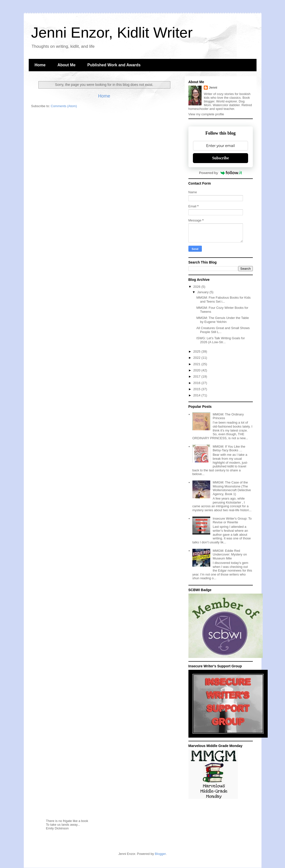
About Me (66, 65)
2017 (197, 376)
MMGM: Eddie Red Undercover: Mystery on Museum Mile (230, 555)
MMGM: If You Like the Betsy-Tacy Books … (229, 448)
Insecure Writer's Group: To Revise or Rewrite (232, 520)
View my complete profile (206, 114)
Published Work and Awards (114, 65)
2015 (197, 389)
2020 (197, 370)
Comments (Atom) (64, 106)
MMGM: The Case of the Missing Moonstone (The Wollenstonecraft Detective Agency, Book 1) (232, 488)
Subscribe (221, 158)
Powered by (221, 173)
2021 (197, 364)
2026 (197, 287)
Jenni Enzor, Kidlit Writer (112, 33)
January (203, 292)
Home (40, 65)
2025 (197, 351)
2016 (197, 383)
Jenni (213, 87)
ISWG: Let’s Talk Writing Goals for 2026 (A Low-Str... (221, 340)
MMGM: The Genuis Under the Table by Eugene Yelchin (223, 320)
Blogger (160, 854)
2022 (197, 358)
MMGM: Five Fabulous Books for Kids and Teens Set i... (223, 300)
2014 (197, 395)
